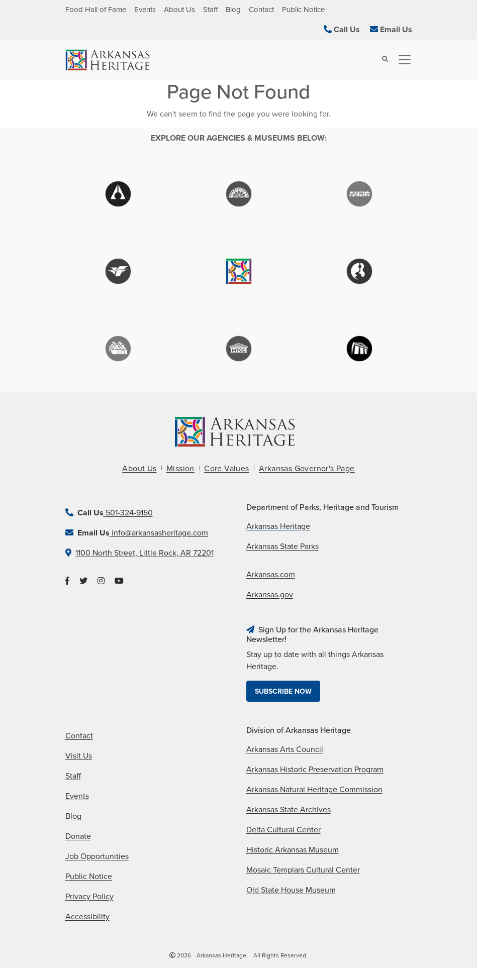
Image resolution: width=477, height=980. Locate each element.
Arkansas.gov (270, 595)
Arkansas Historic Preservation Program (315, 770)
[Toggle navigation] (402, 60)
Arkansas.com (271, 575)
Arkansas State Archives (289, 810)
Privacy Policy (89, 897)
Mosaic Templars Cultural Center (303, 870)
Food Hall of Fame (96, 10)
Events (145, 10)
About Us (179, 10)
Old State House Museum (291, 890)
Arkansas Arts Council (285, 749)
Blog (233, 10)
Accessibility (87, 917)
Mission (180, 469)
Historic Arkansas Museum (293, 850)
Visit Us (79, 756)
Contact (261, 10)
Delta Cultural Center (283, 830)
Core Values (226, 469)
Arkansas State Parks (282, 547)
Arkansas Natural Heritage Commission (314, 790)
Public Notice (303, 10)
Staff (210, 10)
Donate (78, 836)
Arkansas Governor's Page (307, 469)
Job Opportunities (97, 856)
